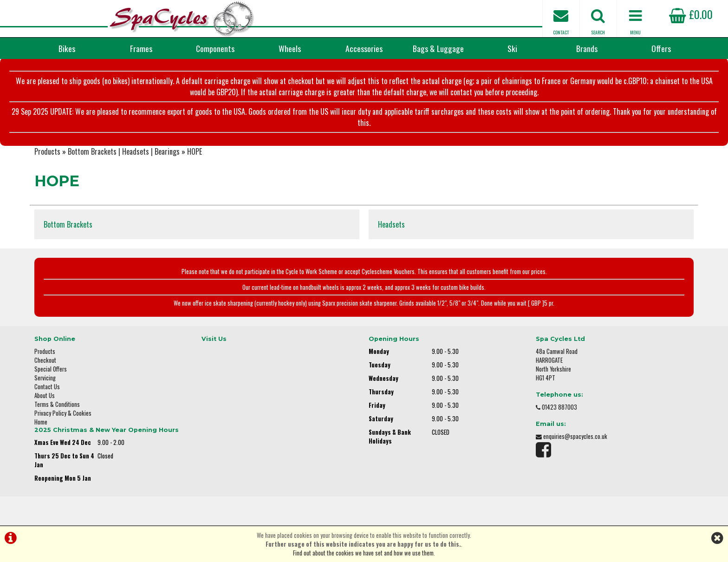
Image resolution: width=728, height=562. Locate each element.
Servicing (45, 378)
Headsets (391, 224)
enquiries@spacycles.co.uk (575, 436)
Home (41, 422)
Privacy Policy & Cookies (63, 413)
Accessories (364, 48)
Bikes (67, 48)
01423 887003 (559, 407)
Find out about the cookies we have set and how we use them (363, 553)
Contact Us (47, 387)
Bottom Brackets (68, 224)
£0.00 (691, 14)
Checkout (45, 360)
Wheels (290, 48)
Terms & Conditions (57, 404)
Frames (141, 48)
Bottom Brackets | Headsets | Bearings (124, 151)
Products (47, 151)
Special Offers (51, 369)
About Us (45, 395)
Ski (512, 48)
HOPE (195, 151)
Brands (587, 48)
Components (215, 48)
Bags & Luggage (438, 48)
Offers (661, 48)
